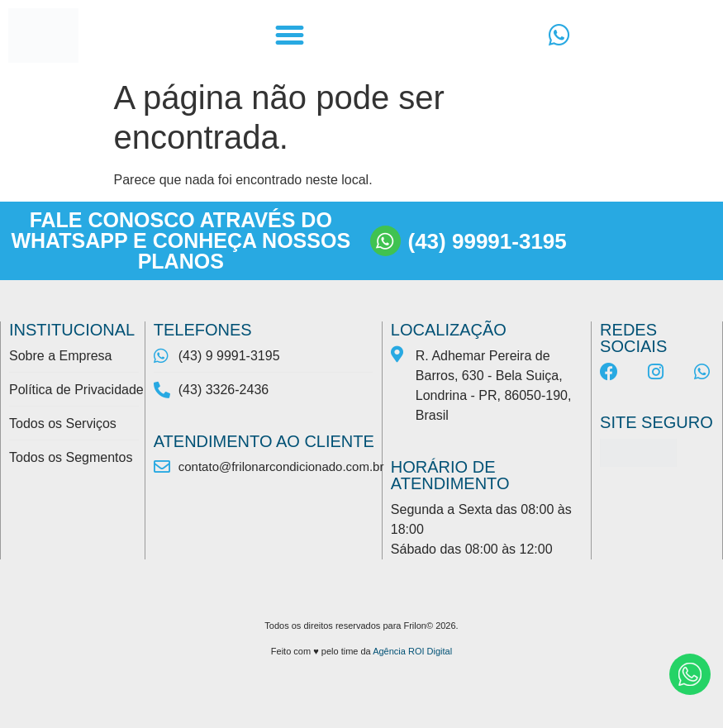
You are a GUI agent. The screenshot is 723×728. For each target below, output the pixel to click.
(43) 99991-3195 (488, 241)
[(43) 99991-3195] (385, 241)
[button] (289, 36)
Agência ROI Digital (412, 651)
